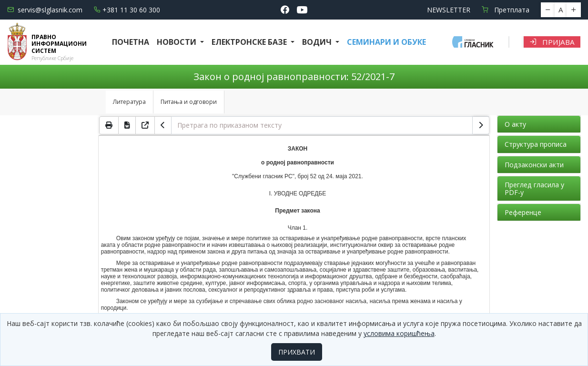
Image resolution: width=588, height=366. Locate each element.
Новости (177, 42)
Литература (129, 102)
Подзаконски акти (534, 165)
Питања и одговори (189, 102)
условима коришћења (399, 333)
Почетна (131, 42)
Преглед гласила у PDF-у (534, 188)
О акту (515, 124)
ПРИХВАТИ (297, 352)
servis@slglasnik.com (45, 10)
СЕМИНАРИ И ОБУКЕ (386, 42)
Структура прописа (536, 144)
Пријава (552, 42)
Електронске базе (250, 42)
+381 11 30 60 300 (127, 10)
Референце (523, 212)
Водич (318, 42)
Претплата (506, 10)
